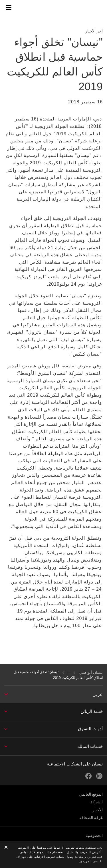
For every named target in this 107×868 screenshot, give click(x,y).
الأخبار (98, 810)
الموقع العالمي (91, 794)
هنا (80, 861)
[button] (9, 7)
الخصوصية (94, 836)
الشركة (97, 802)
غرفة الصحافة (91, 818)
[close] (6, 848)
